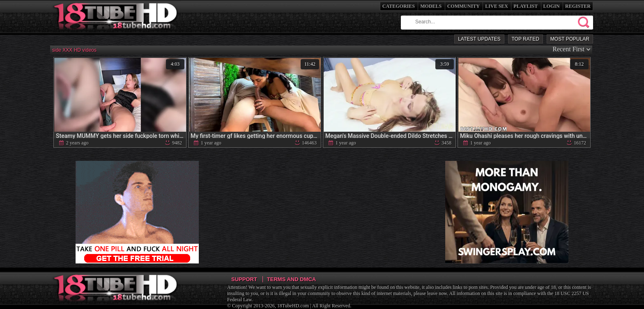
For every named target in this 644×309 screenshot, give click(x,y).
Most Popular (570, 39)
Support (244, 279)
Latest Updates (479, 39)
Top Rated (526, 39)
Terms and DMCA (291, 279)
